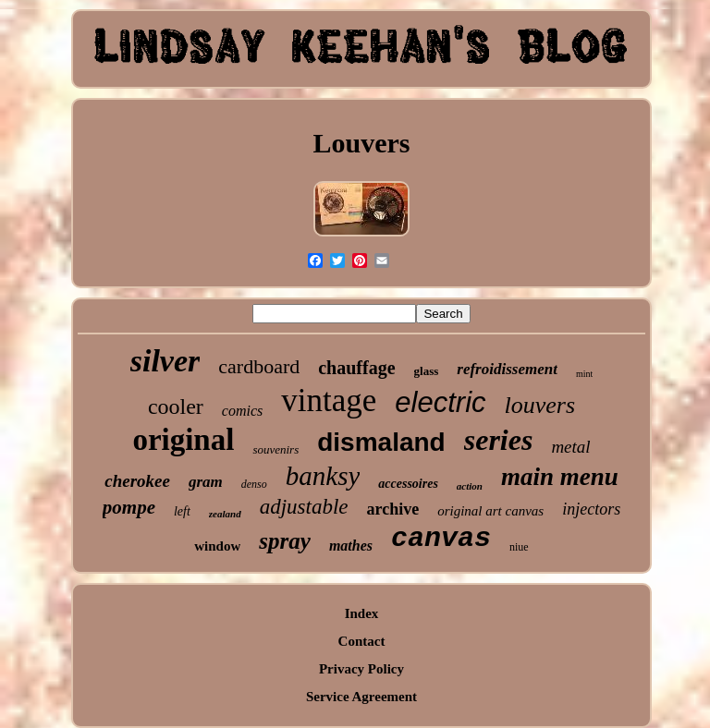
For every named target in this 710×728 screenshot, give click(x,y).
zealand (225, 514)
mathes (351, 546)
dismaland (381, 442)
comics (242, 411)
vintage (329, 400)
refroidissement (507, 369)
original (183, 440)
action (470, 486)
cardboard (259, 366)
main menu (560, 477)
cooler (176, 406)
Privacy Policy (361, 669)
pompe (129, 507)
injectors (591, 509)
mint (584, 374)
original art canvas (490, 511)
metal (570, 447)
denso (254, 484)
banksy (323, 476)
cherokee (137, 481)
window (217, 546)
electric (440, 402)
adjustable (304, 507)
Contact (362, 641)
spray (285, 541)
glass (427, 371)
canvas (441, 539)
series (499, 440)
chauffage (356, 368)
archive (393, 509)
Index (362, 613)
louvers (540, 405)
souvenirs (275, 449)
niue (519, 547)
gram (206, 482)
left (182, 511)
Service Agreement (361, 697)
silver (165, 361)
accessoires (408, 484)
